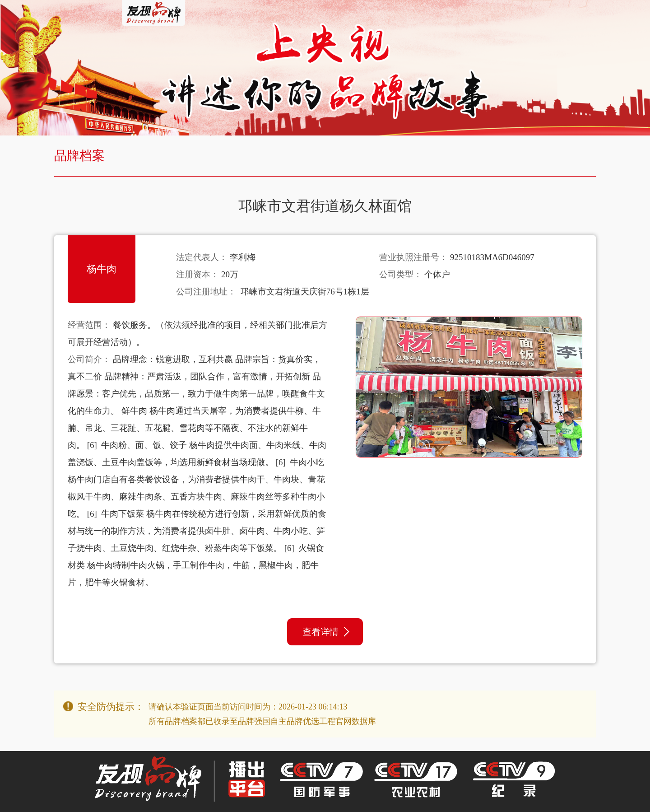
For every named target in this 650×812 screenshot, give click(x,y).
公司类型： (401, 274)
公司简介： (89, 359)
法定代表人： (202, 257)
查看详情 (326, 632)
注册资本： (197, 274)
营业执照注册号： (413, 257)
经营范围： (89, 325)
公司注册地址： (206, 292)
